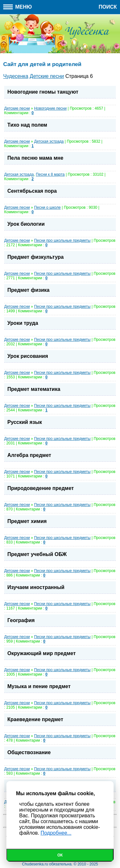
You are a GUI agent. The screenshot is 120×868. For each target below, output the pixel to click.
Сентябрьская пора (32, 191)
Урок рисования (28, 356)
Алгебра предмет (29, 455)
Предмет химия (27, 521)
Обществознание (29, 752)
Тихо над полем (27, 125)
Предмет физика (28, 290)
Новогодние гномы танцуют (43, 92)
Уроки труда (23, 323)
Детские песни (17, 108)
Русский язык (25, 422)
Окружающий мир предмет (42, 653)
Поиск (108, 7)
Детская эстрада (49, 141)
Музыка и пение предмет (39, 686)
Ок (60, 855)
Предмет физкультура (36, 257)
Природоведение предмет (41, 488)
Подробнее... (56, 833)
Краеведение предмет (35, 719)
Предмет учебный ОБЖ (37, 554)
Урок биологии (26, 224)
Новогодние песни (51, 108)
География (21, 620)
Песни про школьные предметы (62, 240)
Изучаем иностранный (36, 587)
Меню (18, 7)
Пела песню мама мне (35, 158)
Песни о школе (48, 207)
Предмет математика (34, 389)
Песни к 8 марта (50, 174)
